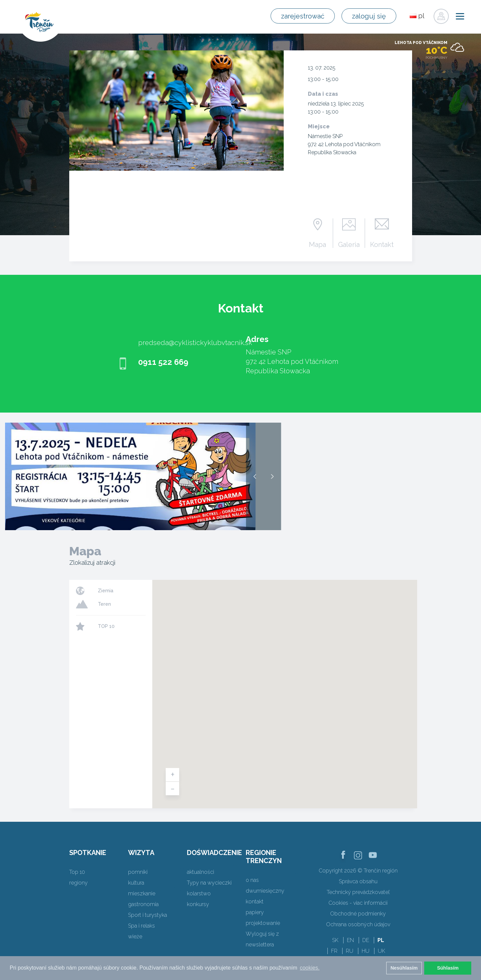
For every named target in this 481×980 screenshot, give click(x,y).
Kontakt (382, 244)
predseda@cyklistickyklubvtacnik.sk (195, 343)
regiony (78, 883)
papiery (255, 912)
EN (350, 940)
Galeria (349, 244)
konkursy (198, 904)
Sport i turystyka (148, 915)
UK (382, 951)
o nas (252, 880)
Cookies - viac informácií (358, 903)
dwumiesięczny (265, 891)
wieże (135, 936)
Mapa (317, 244)
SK (335, 940)
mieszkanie (142, 893)
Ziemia (106, 591)
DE (366, 940)
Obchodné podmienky (358, 914)
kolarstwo (199, 893)
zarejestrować (303, 16)
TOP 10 (106, 626)
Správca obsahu (358, 881)
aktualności (201, 872)
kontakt (255, 902)
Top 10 (77, 872)
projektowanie (263, 923)
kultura (136, 883)
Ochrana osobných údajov (358, 924)
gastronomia (143, 904)
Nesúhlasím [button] (404, 968)
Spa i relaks (142, 926)
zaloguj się (369, 16)
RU (350, 951)
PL (381, 940)
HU (366, 951)
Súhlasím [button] (448, 968)
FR (334, 951)
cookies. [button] (310, 968)
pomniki (138, 872)
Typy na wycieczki (209, 883)
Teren (104, 604)
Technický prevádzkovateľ (358, 892)
